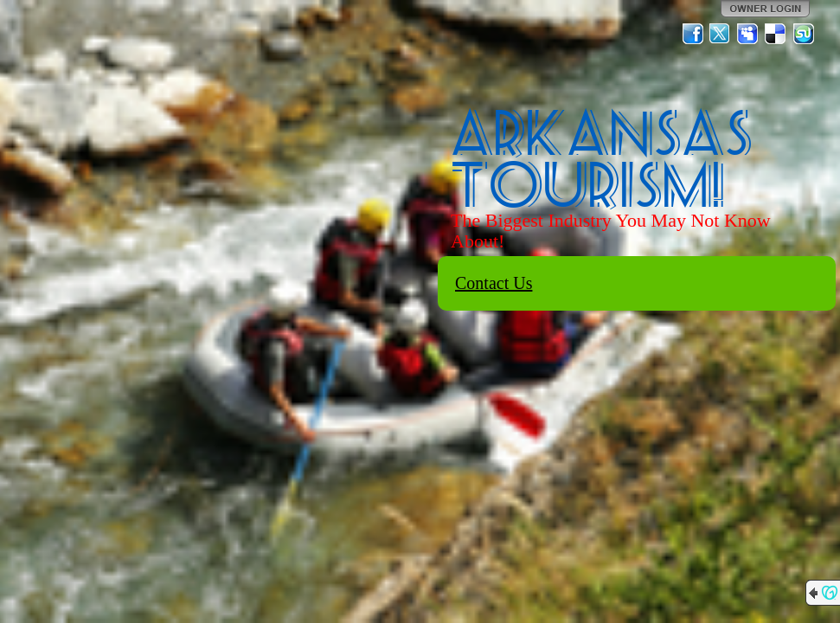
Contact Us (494, 283)
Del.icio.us (776, 34)
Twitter (721, 34)
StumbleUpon (804, 34)
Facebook (693, 34)
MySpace (748, 34)
